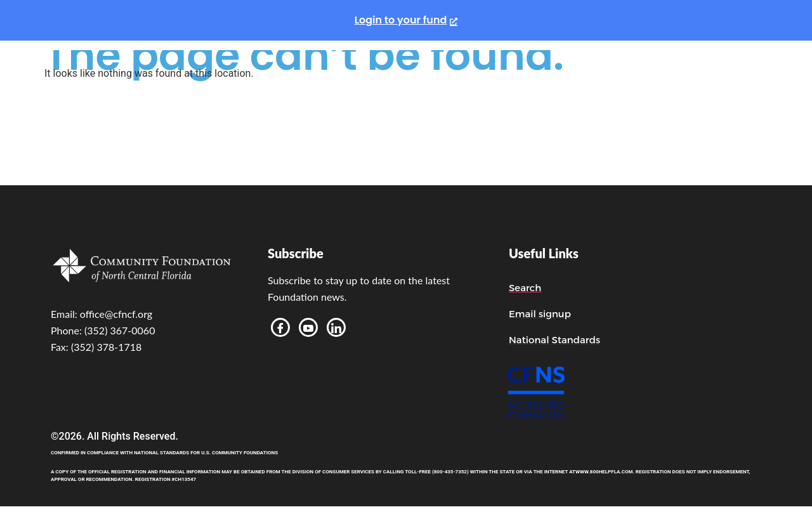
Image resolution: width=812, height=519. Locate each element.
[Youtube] (308, 327)
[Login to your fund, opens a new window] (406, 20)
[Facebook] (280, 327)
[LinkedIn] (336, 327)
